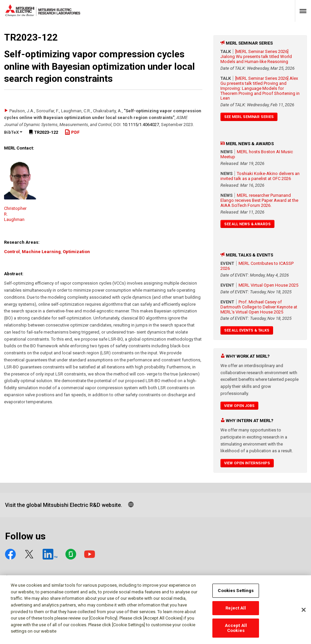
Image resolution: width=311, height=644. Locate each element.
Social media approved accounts (53, 578)
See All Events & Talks (247, 330)
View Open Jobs (239, 406)
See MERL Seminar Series (249, 117)
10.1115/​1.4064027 (141, 125)
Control (12, 252)
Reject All (236, 611)
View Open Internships (247, 463)
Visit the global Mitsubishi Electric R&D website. (64, 505)
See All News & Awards (247, 224)
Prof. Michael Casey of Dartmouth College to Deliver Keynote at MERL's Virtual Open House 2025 (259, 307)
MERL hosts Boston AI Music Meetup (257, 154)
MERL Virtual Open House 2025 (268, 285)
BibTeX (13, 132)
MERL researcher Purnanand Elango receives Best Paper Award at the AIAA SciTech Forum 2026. (259, 200)
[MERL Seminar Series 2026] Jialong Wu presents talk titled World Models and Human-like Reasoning (256, 56)
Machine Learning (41, 252)
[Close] (304, 613)
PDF (72, 132)
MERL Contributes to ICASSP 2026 (257, 266)
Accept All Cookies (236, 631)
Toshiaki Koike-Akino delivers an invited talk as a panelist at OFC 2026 (260, 176)
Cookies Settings (236, 594)
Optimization (76, 252)
